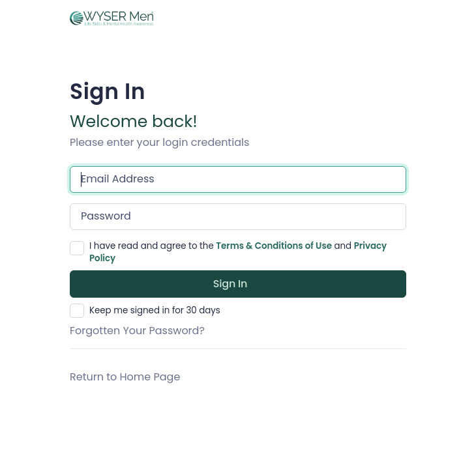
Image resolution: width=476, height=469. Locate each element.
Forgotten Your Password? (137, 331)
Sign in (231, 284)
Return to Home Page (125, 377)
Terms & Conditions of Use (274, 246)
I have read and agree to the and (238, 252)
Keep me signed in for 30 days (155, 311)
